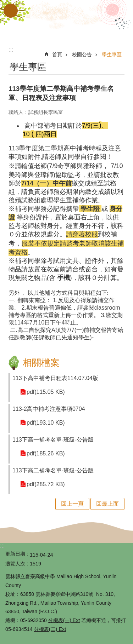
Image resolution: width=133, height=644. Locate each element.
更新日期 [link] (15, 554)
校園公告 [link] (82, 54)
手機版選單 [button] (11, 11)
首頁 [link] (57, 54)
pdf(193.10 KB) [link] (46, 423)
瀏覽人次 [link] (15, 564)
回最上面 (107, 504)
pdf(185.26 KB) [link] (46, 453)
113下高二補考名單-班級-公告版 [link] (53, 470)
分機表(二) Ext (50, 629)
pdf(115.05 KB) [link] (46, 392)
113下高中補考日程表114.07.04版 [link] (55, 378)
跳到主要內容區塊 (4, 4)
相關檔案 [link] (41, 363)
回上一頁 (72, 504)
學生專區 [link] (112, 54)
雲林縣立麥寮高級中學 (67, 21)
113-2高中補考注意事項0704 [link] (49, 409)
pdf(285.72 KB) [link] (46, 484)
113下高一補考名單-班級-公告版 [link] (53, 440)
